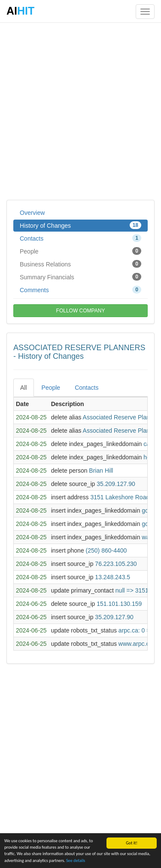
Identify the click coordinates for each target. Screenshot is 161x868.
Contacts (80, 238)
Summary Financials (80, 277)
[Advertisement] (80, 111)
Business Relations (80, 264)
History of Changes (80, 225)
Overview (32, 213)
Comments (80, 290)
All (24, 388)
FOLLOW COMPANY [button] (81, 311)
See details (76, 860)
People (80, 251)
